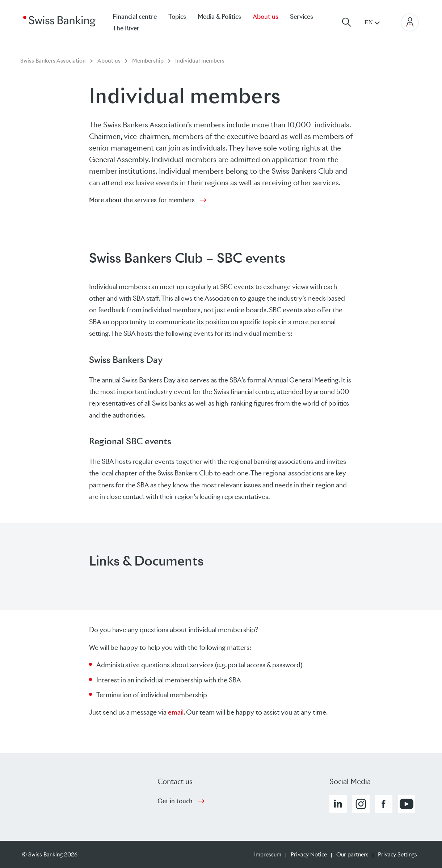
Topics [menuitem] (177, 17)
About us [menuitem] (266, 17)
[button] (338, 804)
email (176, 712)
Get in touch (175, 801)
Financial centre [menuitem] (135, 17)
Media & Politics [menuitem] (219, 17)
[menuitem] (132, 28)
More (142, 200)
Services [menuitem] (302, 17)
